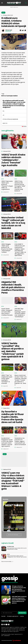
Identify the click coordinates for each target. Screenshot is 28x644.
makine (15, 96)
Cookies (22, 616)
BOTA (3, 96)
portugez (10, 96)
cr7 (6, 96)
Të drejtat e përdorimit (13, 616)
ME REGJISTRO (22, 613)
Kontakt (3, 616)
